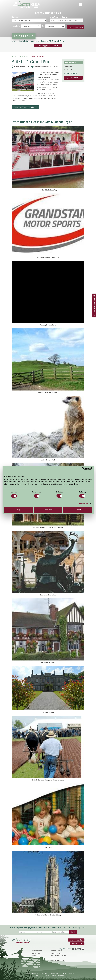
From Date (16, 26)
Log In (38, 975)
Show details (83, 503)
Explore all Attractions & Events (25, 106)
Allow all (78, 510)
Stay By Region (36, 952)
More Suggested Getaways (48, 45)
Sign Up (73, 931)
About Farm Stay (56, 952)
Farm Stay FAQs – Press (58, 960)
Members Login (78, 942)
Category (15, 17)
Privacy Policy (43, 972)
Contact (71, 972)
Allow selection (48, 510)
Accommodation (37, 950)
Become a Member (77, 939)
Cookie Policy (54, 972)
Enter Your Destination (59, 17)
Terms (64, 972)
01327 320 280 (70, 72)
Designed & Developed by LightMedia (55, 975)
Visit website (72, 77)
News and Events (56, 950)
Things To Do (23, 55)
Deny (18, 510)
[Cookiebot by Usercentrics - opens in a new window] (83, 469)
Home (14, 55)
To (43, 26)
